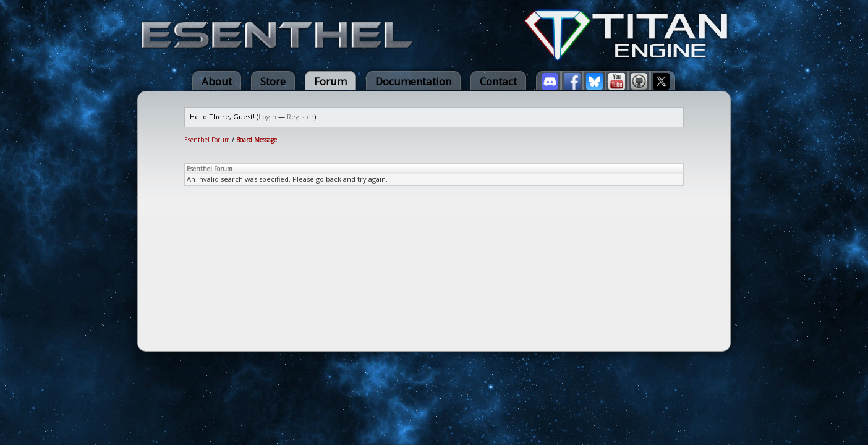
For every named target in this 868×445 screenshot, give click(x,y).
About (217, 81)
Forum (330, 81)
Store (273, 81)
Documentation (413, 81)
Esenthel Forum (207, 140)
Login (267, 117)
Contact (498, 81)
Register (300, 117)
